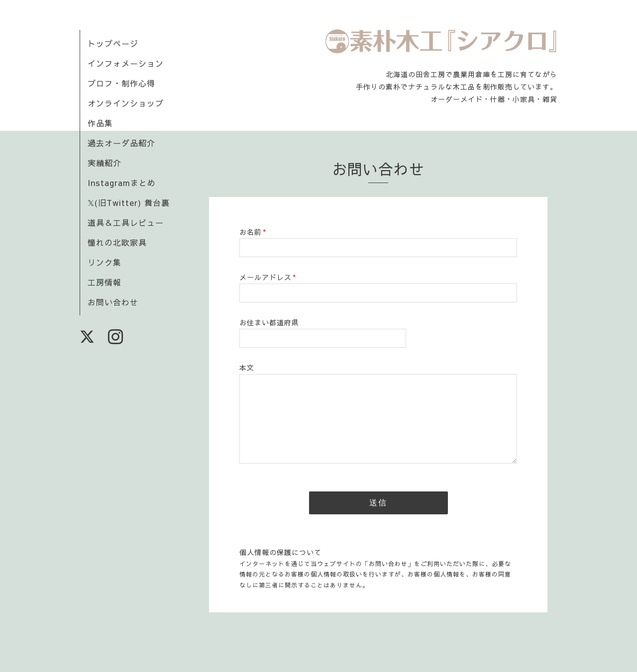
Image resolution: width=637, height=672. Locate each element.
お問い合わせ (113, 302)
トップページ (113, 43)
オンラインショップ (126, 103)
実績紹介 (105, 163)
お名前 (253, 232)
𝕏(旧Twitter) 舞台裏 (129, 202)
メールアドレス (268, 277)
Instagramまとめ (122, 183)
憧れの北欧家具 (117, 242)
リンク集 (105, 262)
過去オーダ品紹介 (121, 143)
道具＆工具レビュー (126, 222)
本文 (247, 368)
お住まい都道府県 (269, 322)
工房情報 (105, 282)
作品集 (100, 123)
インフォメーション (126, 63)
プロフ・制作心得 (121, 83)
